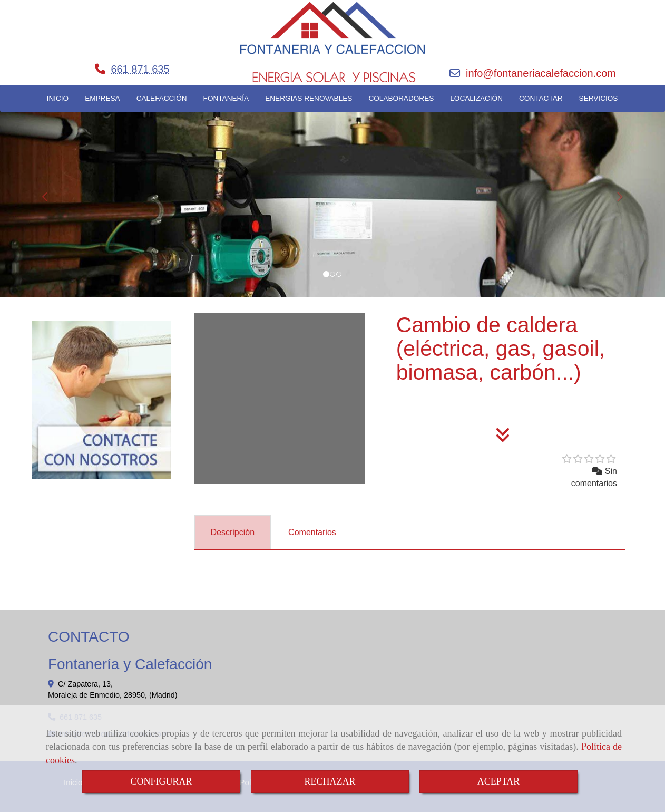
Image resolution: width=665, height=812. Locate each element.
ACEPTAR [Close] (499, 781)
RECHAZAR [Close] (330, 781)
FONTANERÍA (226, 98)
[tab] (233, 532)
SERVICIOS (599, 98)
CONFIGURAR (161, 781)
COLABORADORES (401, 98)
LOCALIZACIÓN (476, 98)
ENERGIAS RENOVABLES (309, 98)
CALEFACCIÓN (162, 98)
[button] (50, 192)
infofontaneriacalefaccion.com (541, 73)
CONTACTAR (541, 98)
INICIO (58, 98)
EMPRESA (102, 98)
